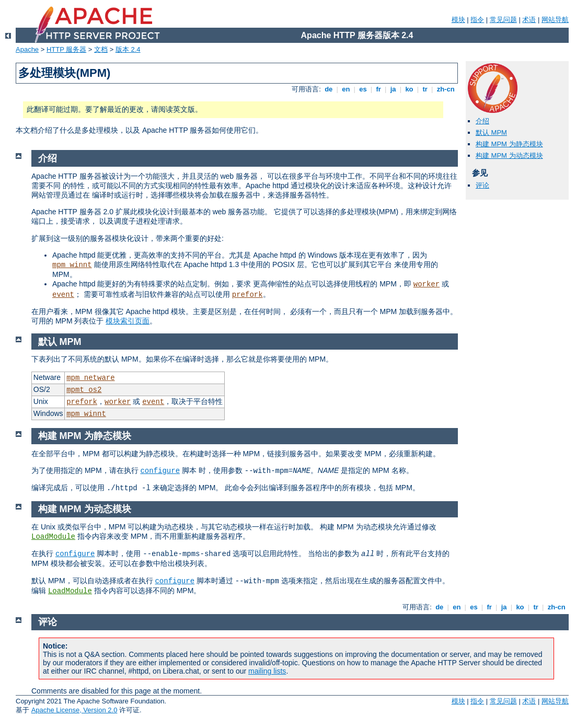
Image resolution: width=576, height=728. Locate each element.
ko (409, 89)
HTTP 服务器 (66, 49)
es (363, 89)
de (329, 89)
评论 (482, 185)
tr (425, 89)
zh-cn (446, 89)
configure (160, 471)
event (63, 295)
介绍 (482, 121)
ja (393, 89)
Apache (27, 49)
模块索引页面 (128, 321)
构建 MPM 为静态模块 (509, 144)
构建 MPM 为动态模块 (509, 155)
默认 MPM (491, 132)
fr (379, 89)
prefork (247, 295)
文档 (101, 49)
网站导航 (555, 20)
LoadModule (53, 537)
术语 (529, 20)
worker (427, 284)
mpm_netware (90, 378)
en (346, 89)
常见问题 (503, 20)
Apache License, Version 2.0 (74, 710)
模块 (458, 20)
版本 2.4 (128, 49)
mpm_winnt (72, 265)
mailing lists (267, 671)
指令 (477, 20)
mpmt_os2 (84, 390)
